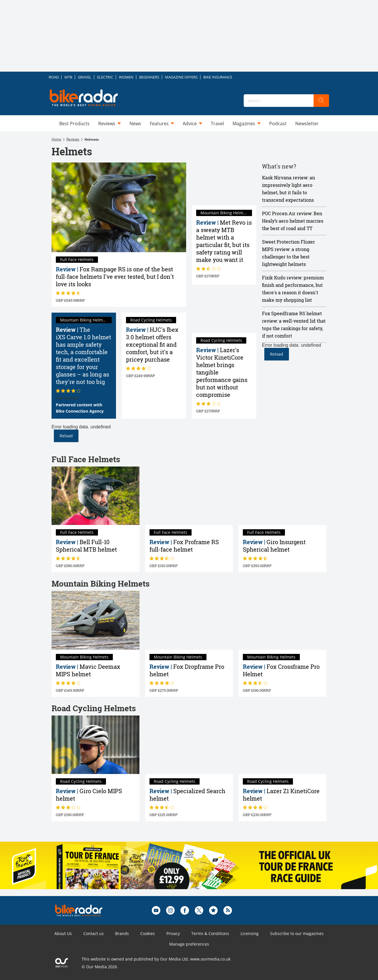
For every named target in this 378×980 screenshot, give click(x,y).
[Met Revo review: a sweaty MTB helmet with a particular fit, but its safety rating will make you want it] (224, 184)
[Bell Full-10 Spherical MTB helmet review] (96, 496)
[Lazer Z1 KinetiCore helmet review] (282, 745)
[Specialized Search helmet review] (189, 745)
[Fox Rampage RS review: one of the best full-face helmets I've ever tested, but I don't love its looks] (119, 207)
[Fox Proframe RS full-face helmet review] (189, 496)
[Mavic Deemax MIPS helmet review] (96, 620)
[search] (321, 101)
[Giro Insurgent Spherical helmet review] (282, 496)
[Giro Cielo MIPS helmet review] (96, 745)
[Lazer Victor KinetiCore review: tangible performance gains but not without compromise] (224, 312)
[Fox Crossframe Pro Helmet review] (282, 620)
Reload (66, 436)
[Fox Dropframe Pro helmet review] (189, 620)
